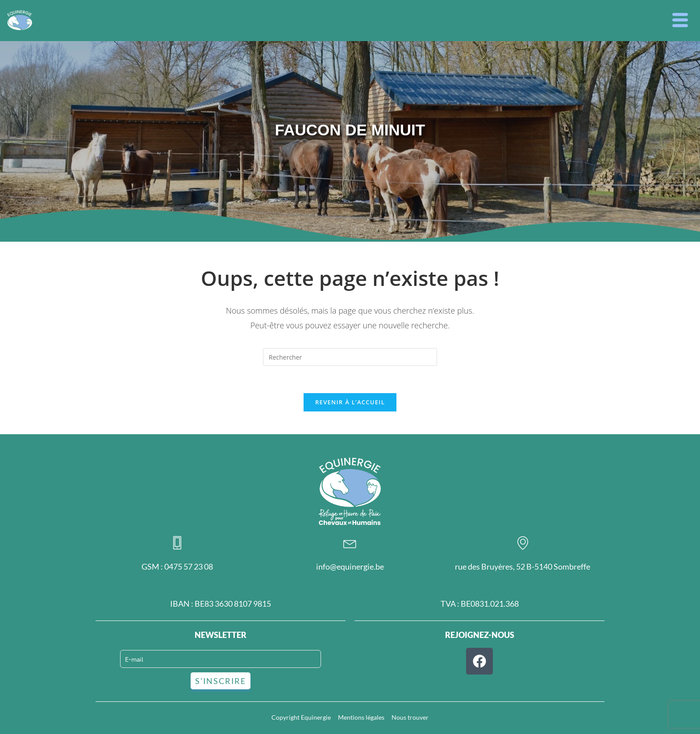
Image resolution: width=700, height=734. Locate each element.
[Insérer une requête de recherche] (350, 357)
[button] (680, 21)
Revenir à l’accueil (350, 402)
